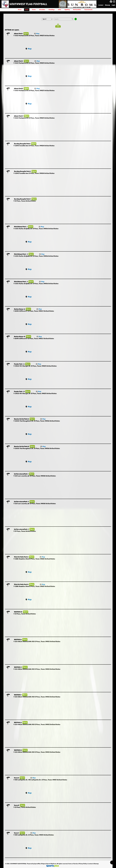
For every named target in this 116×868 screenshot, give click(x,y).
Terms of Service (73, 864)
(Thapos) (43, 864)
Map (38, 34)
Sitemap (96, 864)
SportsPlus (37, 864)
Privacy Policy (83, 864)
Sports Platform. (51, 864)
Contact (90, 864)
